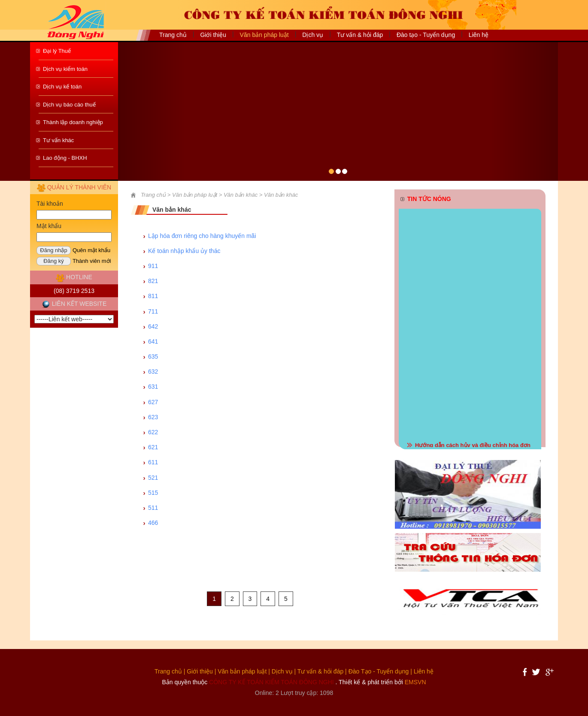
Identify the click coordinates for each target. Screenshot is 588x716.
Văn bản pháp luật (242, 671)
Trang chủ (173, 35)
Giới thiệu (213, 35)
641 (153, 341)
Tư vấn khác (58, 140)
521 (153, 478)
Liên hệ (479, 35)
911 (153, 266)
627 (153, 402)
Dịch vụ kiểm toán (65, 69)
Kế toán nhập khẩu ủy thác (184, 251)
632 (153, 372)
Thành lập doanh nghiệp (73, 122)
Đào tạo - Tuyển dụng (426, 35)
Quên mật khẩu (91, 250)
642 (153, 326)
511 (153, 508)
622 (153, 432)
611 (153, 462)
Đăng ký (54, 261)
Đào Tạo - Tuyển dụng (379, 671)
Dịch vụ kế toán (62, 87)
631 (153, 387)
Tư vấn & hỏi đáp (360, 35)
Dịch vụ (282, 671)
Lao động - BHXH (65, 158)
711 (153, 311)
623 (153, 417)
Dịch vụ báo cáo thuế (69, 105)
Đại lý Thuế (57, 51)
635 (153, 356)
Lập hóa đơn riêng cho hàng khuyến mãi (202, 236)
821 (153, 281)
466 (153, 523)
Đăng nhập (53, 250)
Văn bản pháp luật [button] (264, 35)
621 (153, 447)
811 (153, 296)
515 (153, 493)
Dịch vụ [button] (313, 35)
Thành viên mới (92, 261)
